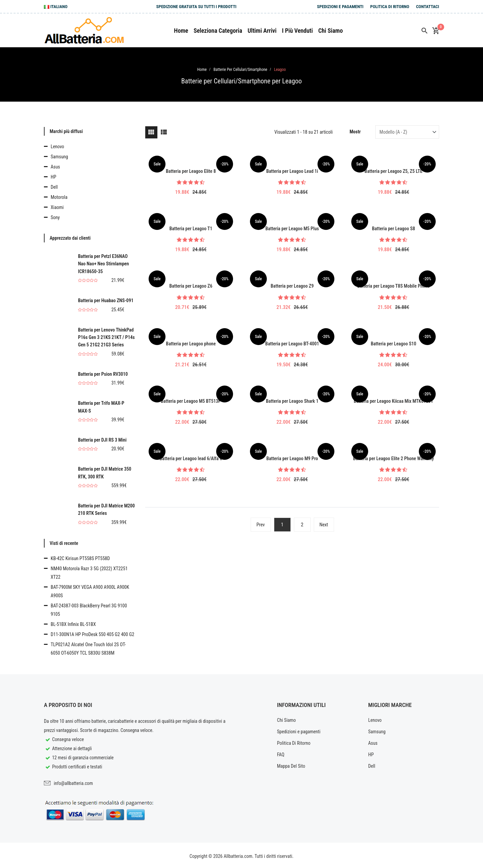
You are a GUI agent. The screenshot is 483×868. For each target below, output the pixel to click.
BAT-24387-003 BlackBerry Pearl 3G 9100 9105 (89, 610)
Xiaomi (57, 207)
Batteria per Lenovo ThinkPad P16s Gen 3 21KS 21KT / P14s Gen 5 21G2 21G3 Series (106, 337)
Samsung (59, 157)
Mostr (355, 132)
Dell (54, 187)
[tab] (151, 132)
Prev (260, 525)
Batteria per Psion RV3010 (103, 374)
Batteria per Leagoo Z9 (292, 286)
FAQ (281, 755)
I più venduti (298, 31)
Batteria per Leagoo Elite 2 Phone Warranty (393, 458)
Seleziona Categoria (218, 31)
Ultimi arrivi (262, 31)
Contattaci (428, 7)
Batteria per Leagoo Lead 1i (292, 171)
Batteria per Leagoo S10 (394, 344)
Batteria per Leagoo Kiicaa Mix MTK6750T (393, 401)
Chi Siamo (286, 720)
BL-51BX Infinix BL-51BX (73, 624)
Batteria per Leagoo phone (191, 344)
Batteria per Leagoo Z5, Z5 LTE (393, 171)
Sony (55, 217)
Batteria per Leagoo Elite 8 (191, 171)
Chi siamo (331, 31)
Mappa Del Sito (291, 766)
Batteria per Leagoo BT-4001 (292, 344)
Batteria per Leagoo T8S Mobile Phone (394, 286)
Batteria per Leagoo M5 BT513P (191, 401)
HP (53, 177)
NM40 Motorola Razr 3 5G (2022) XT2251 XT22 (89, 573)
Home (181, 31)
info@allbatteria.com (73, 783)
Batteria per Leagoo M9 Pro (292, 458)
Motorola (59, 197)
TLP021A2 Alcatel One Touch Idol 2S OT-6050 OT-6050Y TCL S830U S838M (88, 649)
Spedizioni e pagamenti (340, 7)
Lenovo (57, 147)
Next (324, 525)
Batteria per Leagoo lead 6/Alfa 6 (191, 458)
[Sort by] (407, 132)
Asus (55, 167)
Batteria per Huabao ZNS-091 (106, 300)
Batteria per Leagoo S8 (393, 229)
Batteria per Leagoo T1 (191, 229)
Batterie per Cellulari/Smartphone (240, 70)
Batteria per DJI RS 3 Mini (102, 440)
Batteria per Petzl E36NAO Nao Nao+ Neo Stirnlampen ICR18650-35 (104, 264)
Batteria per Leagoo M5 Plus (292, 229)
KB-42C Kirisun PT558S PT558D (80, 558)
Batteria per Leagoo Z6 (191, 286)
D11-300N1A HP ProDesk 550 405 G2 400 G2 (92, 634)
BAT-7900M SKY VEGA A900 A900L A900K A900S (90, 591)
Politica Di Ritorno (390, 7)
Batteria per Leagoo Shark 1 (292, 401)
